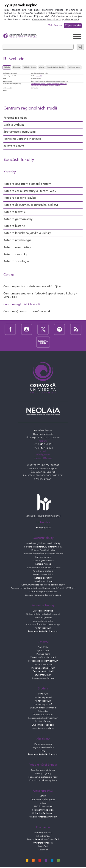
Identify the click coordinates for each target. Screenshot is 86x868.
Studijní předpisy (43, 721)
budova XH (39, 76)
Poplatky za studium (43, 715)
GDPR (43, 796)
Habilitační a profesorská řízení (43, 777)
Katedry (10, 172)
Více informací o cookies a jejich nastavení (55, 20)
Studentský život (43, 675)
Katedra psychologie (17, 240)
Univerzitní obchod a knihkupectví (43, 614)
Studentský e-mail (43, 697)
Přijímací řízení (43, 654)
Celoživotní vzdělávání (43, 810)
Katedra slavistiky (15, 254)
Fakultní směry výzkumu (43, 770)
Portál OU (43, 694)
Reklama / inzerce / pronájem (43, 817)
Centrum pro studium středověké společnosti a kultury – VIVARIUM (40, 295)
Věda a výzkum (14, 125)
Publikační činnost (29, 67)
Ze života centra (14, 146)
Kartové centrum (43, 628)
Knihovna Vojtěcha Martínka (22, 139)
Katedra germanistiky (18, 219)
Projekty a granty (74, 67)
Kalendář (43, 850)
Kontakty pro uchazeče (43, 678)
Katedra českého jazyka (20, 198)
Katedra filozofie (15, 212)
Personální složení (15, 118)
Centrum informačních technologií (43, 625)
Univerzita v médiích (43, 843)
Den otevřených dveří (43, 671)
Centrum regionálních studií (30, 108)
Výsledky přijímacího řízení (43, 657)
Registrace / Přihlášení (43, 748)
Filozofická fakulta (61, 84)
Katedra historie (14, 226)
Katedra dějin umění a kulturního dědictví (31, 205)
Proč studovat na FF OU (43, 668)
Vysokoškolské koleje (43, 621)
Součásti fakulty (19, 160)
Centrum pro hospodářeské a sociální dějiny (43, 585)
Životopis (17, 67)
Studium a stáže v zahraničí (43, 708)
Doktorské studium (43, 665)
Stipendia (43, 711)
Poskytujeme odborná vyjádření (43, 839)
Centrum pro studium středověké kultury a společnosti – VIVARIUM (43, 588)
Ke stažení (43, 846)
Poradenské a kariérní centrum (43, 631)
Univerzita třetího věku (43, 813)
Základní (7, 67)
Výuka (41, 67)
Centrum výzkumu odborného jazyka (28, 311)
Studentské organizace (43, 725)
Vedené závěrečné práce (55, 67)
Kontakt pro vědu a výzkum (43, 780)
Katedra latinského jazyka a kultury (27, 233)
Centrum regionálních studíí (39, 85)
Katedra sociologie (16, 261)
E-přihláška (43, 647)
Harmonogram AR (43, 704)
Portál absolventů (43, 744)
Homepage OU (43, 528)
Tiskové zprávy (43, 836)
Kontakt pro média (43, 833)
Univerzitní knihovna (43, 611)
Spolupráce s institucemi (19, 132)
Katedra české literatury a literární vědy (43, 84)
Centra (9, 275)
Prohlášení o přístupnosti (43, 800)
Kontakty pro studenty (43, 728)
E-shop (43, 803)
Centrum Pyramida (43, 618)
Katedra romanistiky (17, 247)
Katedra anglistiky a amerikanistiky (27, 184)
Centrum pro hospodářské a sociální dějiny (32, 287)
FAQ (43, 751)
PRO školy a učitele (43, 807)
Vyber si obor (43, 651)
